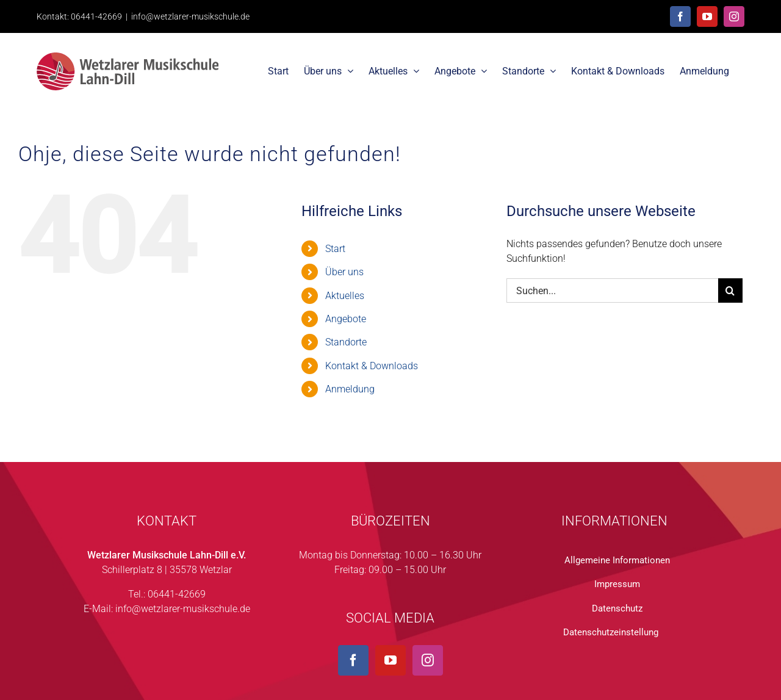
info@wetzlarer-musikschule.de (190, 16)
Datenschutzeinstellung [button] (611, 632)
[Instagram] (428, 660)
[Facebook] (353, 660)
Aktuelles (345, 296)
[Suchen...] (612, 290)
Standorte (346, 342)
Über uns (344, 272)
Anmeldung (350, 389)
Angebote (346, 319)
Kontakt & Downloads (372, 366)
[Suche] (730, 290)
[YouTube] (390, 660)
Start (335, 249)
